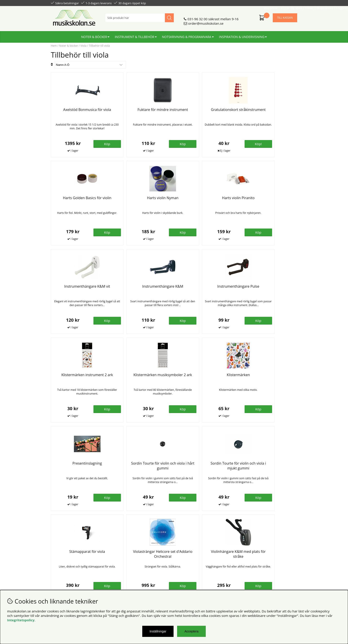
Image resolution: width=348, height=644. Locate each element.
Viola (83, 46)
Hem (54, 46)
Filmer (259, 3)
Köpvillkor (58, 553)
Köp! (220, 144)
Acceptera (191, 631)
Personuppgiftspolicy (67, 558)
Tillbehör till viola (99, 46)
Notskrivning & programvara (187, 35)
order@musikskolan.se (206, 22)
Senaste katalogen (128, 558)
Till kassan (285, 16)
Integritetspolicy (21, 620)
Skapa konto (274, 3)
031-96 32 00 (198, 17)
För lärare (121, 566)
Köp (282, 321)
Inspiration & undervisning (242, 35)
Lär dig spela (243, 3)
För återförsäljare (127, 562)
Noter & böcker (94, 35)
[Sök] (139, 16)
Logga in (291, 3)
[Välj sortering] (90, 65)
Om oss (119, 553)
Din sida (57, 562)
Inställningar (158, 631)
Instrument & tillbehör (134, 35)
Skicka (289, 573)
